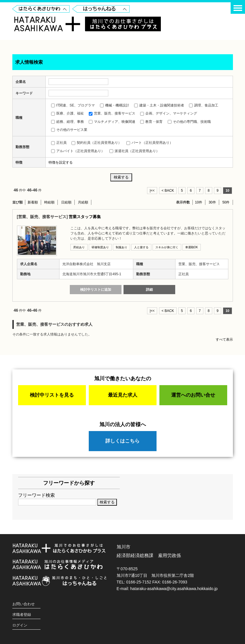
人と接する (141, 247)
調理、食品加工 (204, 105)
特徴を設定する (61, 162)
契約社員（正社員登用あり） (97, 143)
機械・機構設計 (115, 105)
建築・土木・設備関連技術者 (159, 105)
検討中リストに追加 (96, 290)
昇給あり (79, 247)
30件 (212, 202)
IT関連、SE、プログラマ (73, 105)
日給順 (66, 202)
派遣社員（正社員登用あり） (134, 151)
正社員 (59, 143)
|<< (152, 191)
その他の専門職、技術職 (189, 122)
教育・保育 (151, 122)
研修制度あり (100, 247)
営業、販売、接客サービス (112, 113)
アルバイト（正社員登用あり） (78, 151)
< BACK (168, 191)
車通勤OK (192, 247)
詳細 (149, 290)
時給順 (49, 202)
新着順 (33, 202)
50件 (226, 202)
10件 (199, 202)
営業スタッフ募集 (85, 217)
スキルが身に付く (167, 247)
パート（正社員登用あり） (150, 143)
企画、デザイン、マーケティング (169, 113)
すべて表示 (224, 340)
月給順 (83, 202)
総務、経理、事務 (67, 122)
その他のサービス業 (69, 130)
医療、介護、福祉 (67, 113)
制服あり (121, 247)
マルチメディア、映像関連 (112, 122)
